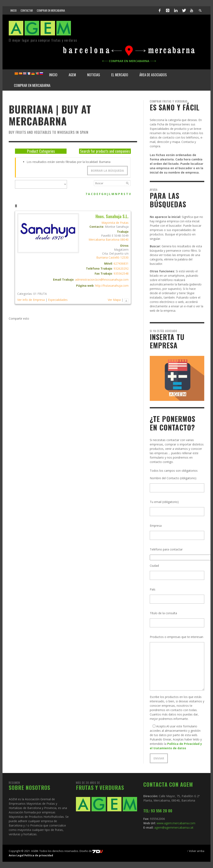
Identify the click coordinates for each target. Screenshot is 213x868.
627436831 (121, 263)
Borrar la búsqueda (107, 171)
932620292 (121, 268)
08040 (124, 240)
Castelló (114, 257)
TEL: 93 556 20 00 (158, 811)
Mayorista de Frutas (115, 223)
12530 (124, 257)
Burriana (102, 257)
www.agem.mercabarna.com (176, 823)
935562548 (121, 273)
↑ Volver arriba (196, 851)
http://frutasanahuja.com (112, 286)
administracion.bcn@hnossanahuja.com (102, 280)
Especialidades (58, 300)
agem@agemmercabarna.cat (173, 827)
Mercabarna (97, 240)
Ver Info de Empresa (31, 300)
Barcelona (113, 240)
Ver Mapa (114, 300)
